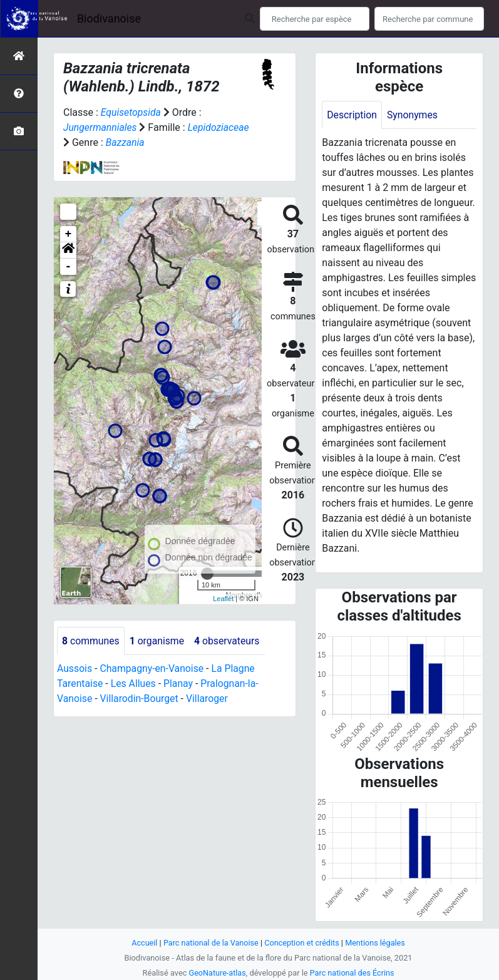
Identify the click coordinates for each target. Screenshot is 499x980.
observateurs (229, 641)
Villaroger (209, 699)
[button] (68, 250)
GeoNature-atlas (217, 973)
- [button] (69, 267)
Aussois (75, 669)
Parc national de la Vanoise (210, 943)
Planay (180, 684)
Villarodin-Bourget (140, 699)
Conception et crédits (302, 943)
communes (91, 641)
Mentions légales (377, 943)
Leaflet (223, 599)
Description (352, 115)
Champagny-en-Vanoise (153, 669)
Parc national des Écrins (352, 973)
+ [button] (69, 234)
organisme (158, 641)
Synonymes (413, 115)
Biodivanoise (109, 18)
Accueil (143, 943)
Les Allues (134, 684)
